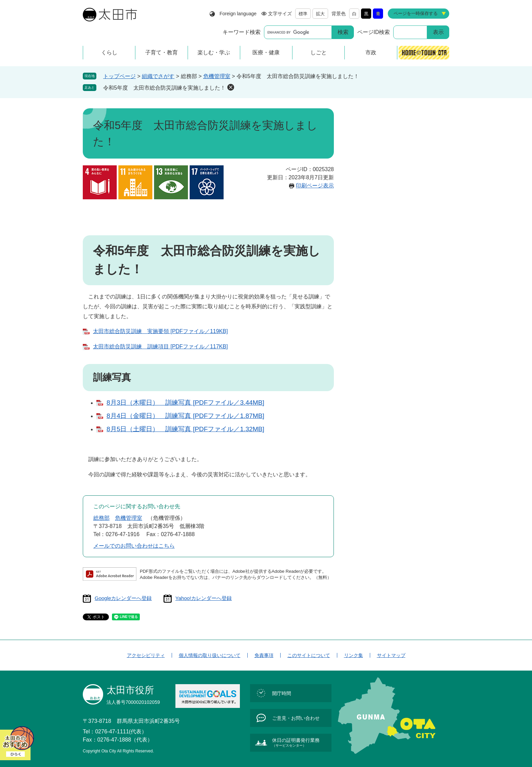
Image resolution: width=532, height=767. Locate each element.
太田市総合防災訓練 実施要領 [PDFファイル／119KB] (160, 331)
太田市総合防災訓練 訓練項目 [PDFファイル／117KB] (160, 346)
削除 (231, 87)
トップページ (119, 76)
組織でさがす (158, 76)
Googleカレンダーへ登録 (123, 598)
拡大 (320, 14)
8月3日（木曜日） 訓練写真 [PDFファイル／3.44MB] (185, 403)
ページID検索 (374, 32)
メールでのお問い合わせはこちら (134, 546)
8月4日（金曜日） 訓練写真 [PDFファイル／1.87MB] (185, 416)
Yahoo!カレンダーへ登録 (204, 598)
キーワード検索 (242, 32)
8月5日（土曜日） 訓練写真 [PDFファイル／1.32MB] (185, 429)
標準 (303, 14)
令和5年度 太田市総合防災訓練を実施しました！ (164, 88)
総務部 (101, 518)
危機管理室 (217, 76)
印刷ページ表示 (315, 186)
